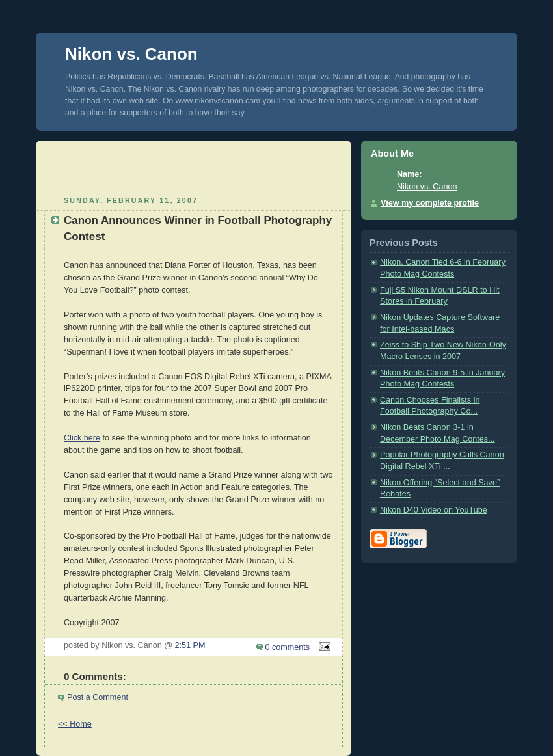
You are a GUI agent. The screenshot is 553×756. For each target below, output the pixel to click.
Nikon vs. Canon (131, 54)
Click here (82, 438)
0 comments (288, 647)
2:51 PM (190, 645)
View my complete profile (430, 203)
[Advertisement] (194, 167)
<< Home (75, 724)
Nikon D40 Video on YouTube (434, 510)
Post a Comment (98, 697)
